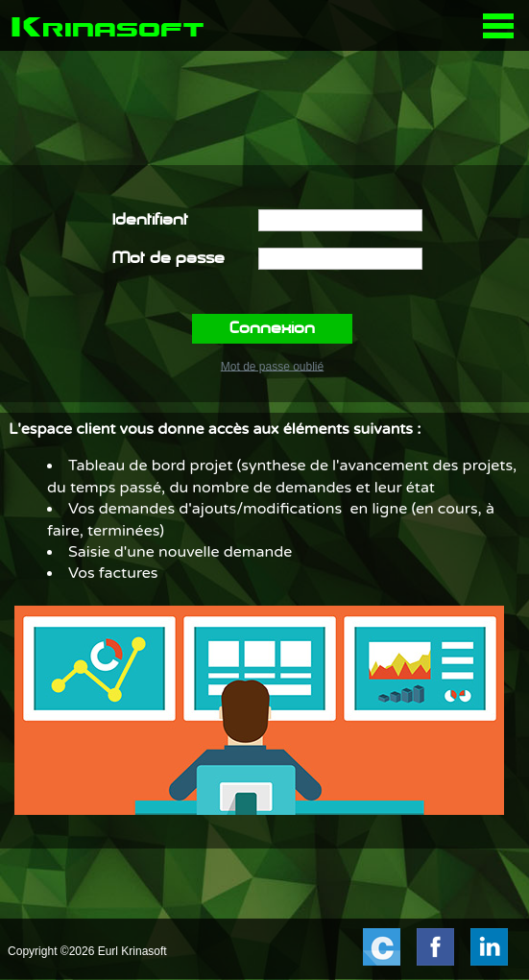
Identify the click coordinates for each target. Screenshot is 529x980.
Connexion (272, 329)
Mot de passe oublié (272, 366)
